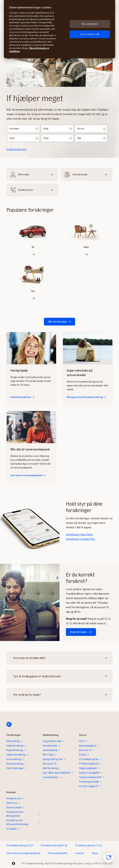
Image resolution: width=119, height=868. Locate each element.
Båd (79, 138)
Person (81, 129)
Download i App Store (79, 534)
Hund (46, 138)
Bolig (46, 129)
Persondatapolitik (57, 853)
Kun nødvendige (90, 24)
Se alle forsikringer (16, 149)
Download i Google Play (81, 539)
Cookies (79, 853)
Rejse (12, 138)
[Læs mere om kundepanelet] (31, 427)
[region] (59, 29)
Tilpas (95, 853)
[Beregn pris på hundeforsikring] (88, 348)
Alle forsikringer (59, 322)
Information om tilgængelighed (23, 853)
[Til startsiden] (9, 724)
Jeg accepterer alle (90, 34)
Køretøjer (14, 129)
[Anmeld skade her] (31, 348)
